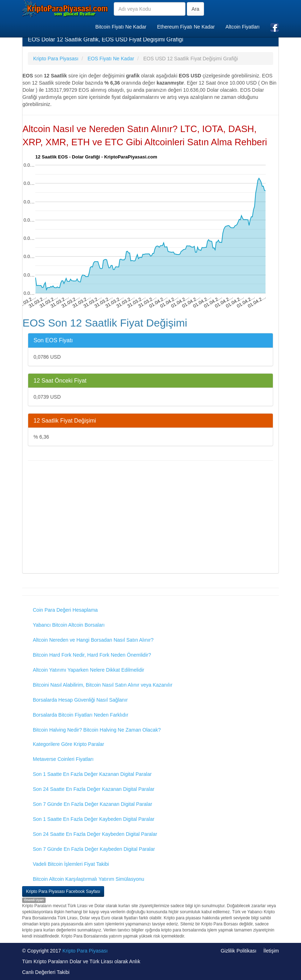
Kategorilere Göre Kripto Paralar (68, 744)
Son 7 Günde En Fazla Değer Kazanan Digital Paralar (93, 804)
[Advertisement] (150, 518)
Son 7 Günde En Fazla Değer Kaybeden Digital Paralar (94, 849)
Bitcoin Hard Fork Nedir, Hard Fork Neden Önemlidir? (92, 655)
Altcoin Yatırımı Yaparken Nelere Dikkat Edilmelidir (89, 670)
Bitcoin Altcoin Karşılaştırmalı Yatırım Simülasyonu (88, 879)
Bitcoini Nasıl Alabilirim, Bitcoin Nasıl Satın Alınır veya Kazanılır (103, 685)
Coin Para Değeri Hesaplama (65, 610)
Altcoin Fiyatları (243, 27)
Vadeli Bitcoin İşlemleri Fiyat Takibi (71, 864)
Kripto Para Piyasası (85, 951)
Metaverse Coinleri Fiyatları (63, 759)
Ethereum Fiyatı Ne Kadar (186, 27)
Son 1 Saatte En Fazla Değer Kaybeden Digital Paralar (94, 819)
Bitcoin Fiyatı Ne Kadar (121, 27)
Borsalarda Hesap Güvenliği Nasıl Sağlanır (80, 700)
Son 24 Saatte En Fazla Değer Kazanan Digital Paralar (94, 789)
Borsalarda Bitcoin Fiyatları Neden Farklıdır (81, 715)
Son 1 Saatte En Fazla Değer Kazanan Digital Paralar (92, 774)
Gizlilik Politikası (239, 951)
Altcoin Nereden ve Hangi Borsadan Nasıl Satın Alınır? (93, 640)
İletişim (271, 951)
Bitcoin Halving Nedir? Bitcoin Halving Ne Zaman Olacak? (97, 730)
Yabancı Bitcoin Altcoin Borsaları (69, 625)
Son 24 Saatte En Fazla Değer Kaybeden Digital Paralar (95, 834)
